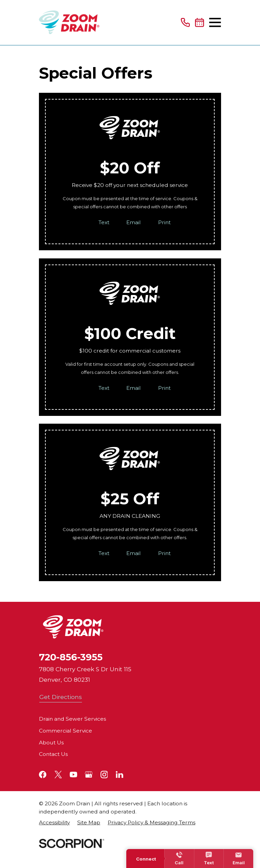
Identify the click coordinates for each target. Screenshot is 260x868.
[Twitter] (58, 775)
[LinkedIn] (120, 775)
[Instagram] (104, 775)
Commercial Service (66, 731)
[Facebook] (43, 775)
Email (134, 222)
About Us (51, 743)
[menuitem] (54, 823)
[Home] (69, 23)
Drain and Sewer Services (72, 719)
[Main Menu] (215, 22)
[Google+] (89, 775)
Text (104, 222)
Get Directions (61, 697)
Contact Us (53, 754)
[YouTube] (73, 775)
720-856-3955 (71, 657)
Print (164, 222)
